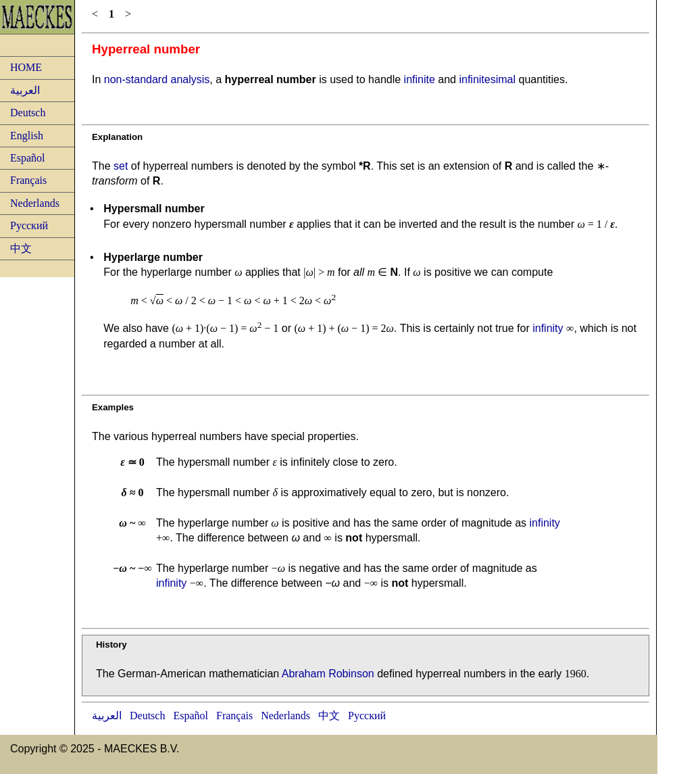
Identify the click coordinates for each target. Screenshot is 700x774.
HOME (26, 67)
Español (28, 158)
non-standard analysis (157, 79)
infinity (548, 328)
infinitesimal (487, 79)
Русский (29, 225)
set (121, 166)
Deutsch (28, 113)
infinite (420, 79)
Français (28, 180)
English (27, 136)
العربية (25, 90)
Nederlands (35, 203)
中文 (21, 248)
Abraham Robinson (328, 674)
